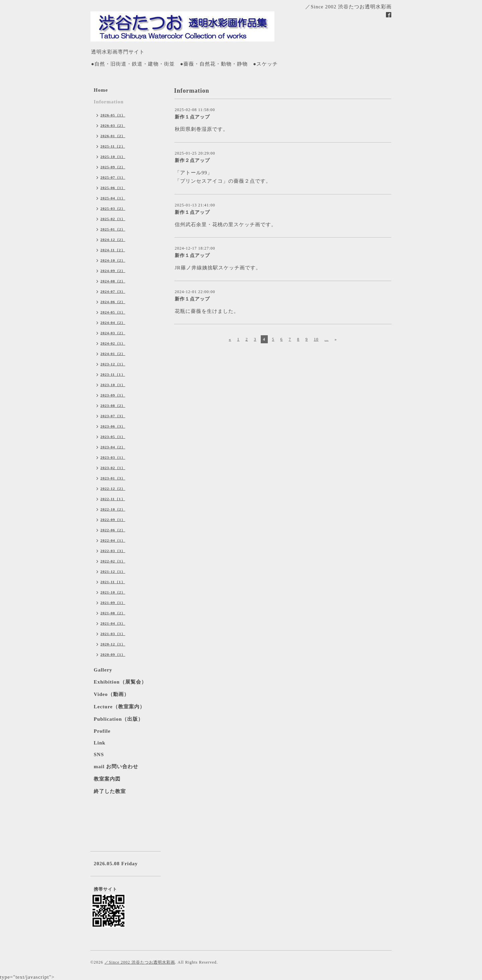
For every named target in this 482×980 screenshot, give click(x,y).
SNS (99, 754)
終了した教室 (110, 791)
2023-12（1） (113, 364)
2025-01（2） (113, 229)
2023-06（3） (113, 426)
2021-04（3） (113, 623)
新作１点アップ (192, 117)
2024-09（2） (113, 271)
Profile (102, 731)
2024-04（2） (113, 323)
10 (316, 339)
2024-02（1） (113, 343)
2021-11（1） (113, 582)
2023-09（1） (113, 395)
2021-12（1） (113, 571)
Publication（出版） (118, 719)
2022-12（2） (113, 488)
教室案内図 (107, 779)
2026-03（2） (113, 125)
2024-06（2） (113, 302)
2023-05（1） (113, 437)
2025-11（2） (113, 146)
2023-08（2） (113, 406)
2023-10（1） (113, 385)
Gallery (103, 670)
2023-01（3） (113, 478)
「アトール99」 (194, 173)
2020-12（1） (113, 644)
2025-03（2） (113, 208)
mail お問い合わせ (116, 767)
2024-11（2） (113, 250)
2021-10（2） (113, 592)
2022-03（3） (113, 551)
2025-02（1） (113, 219)
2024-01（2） (113, 354)
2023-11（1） (113, 374)
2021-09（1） (113, 603)
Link (100, 743)
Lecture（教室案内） (119, 707)
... (327, 339)
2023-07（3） (113, 416)
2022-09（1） (113, 520)
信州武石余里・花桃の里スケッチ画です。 (226, 225)
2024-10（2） (113, 260)
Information (109, 102)
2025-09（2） (113, 167)
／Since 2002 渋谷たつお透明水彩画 (140, 962)
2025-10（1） (113, 157)
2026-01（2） (113, 136)
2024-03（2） (113, 333)
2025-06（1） (113, 188)
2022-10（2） (113, 509)
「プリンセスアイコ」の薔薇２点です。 (223, 181)
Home (101, 90)
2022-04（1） (113, 540)
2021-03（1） (113, 634)
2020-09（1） (113, 654)
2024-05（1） (113, 312)
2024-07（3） (113, 291)
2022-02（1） (113, 561)
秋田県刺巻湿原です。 (202, 129)
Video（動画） (111, 694)
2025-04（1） (113, 198)
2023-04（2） (113, 447)
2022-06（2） (113, 530)
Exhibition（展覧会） (120, 682)
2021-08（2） (113, 613)
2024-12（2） (113, 240)
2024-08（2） (113, 281)
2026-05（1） (113, 115)
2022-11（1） (113, 499)
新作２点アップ (192, 160)
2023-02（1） (113, 468)
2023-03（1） (113, 457)
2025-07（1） (113, 177)
